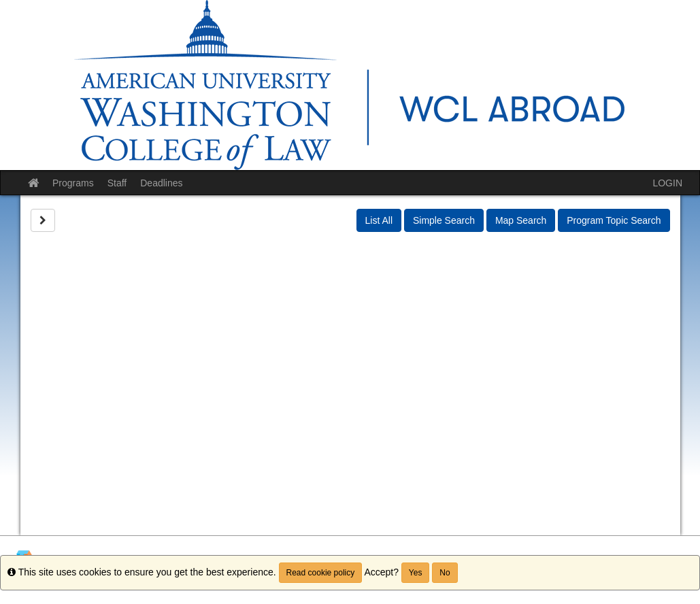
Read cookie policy (321, 573)
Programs (73, 183)
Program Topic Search (614, 220)
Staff (117, 183)
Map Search (521, 220)
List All (379, 220)
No (445, 573)
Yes (416, 573)
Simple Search (444, 220)
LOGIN (667, 183)
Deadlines (161, 183)
